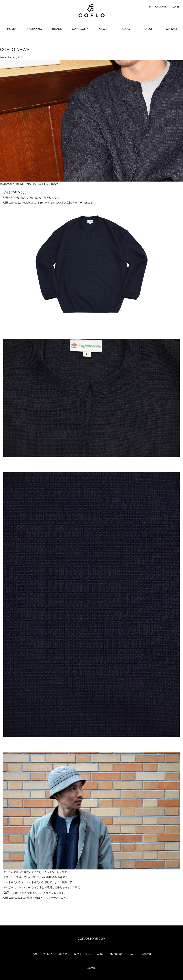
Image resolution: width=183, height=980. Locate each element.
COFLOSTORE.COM (91, 939)
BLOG (126, 29)
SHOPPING (34, 29)
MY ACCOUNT (158, 7)
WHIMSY (172, 29)
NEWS (103, 29)
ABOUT (149, 29)
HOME (12, 29)
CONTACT (146, 954)
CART (176, 7)
